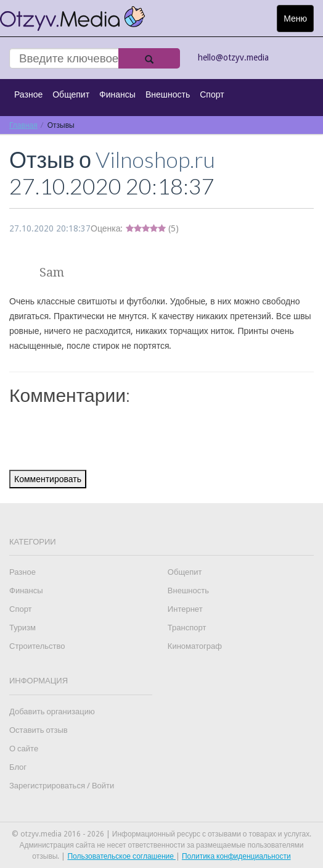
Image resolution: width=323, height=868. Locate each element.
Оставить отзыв (39, 730)
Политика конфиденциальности (236, 856)
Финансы (117, 94)
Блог (18, 767)
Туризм (22, 628)
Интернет (185, 609)
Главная (23, 125)
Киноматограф (195, 646)
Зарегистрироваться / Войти (62, 786)
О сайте (24, 749)
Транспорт (187, 628)
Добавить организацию (52, 712)
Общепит (71, 94)
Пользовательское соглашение (121, 856)
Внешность (168, 94)
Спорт (212, 94)
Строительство (37, 646)
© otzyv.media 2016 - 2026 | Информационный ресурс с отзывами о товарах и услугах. (162, 834)
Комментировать (48, 479)
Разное (28, 94)
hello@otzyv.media (233, 57)
